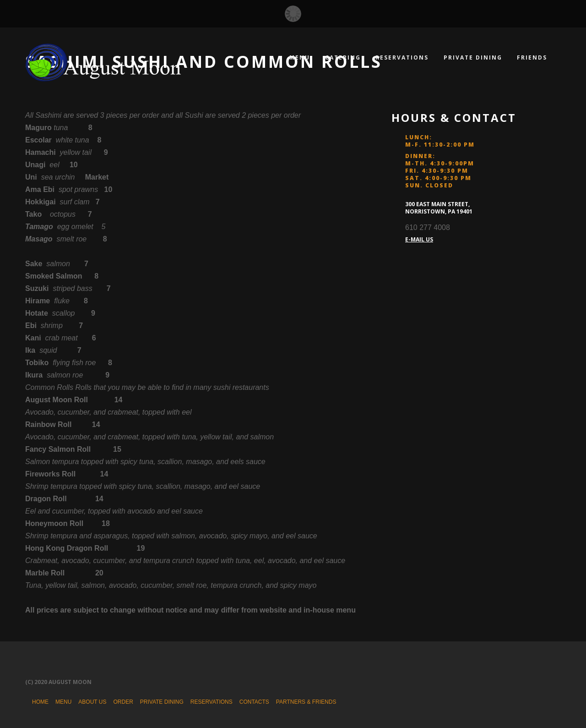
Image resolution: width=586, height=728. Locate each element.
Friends (532, 57)
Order (123, 702)
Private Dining (473, 57)
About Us (92, 702)
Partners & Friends (306, 702)
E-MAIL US (419, 239)
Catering (343, 57)
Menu (300, 57)
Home (40, 702)
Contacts (254, 702)
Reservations (402, 57)
